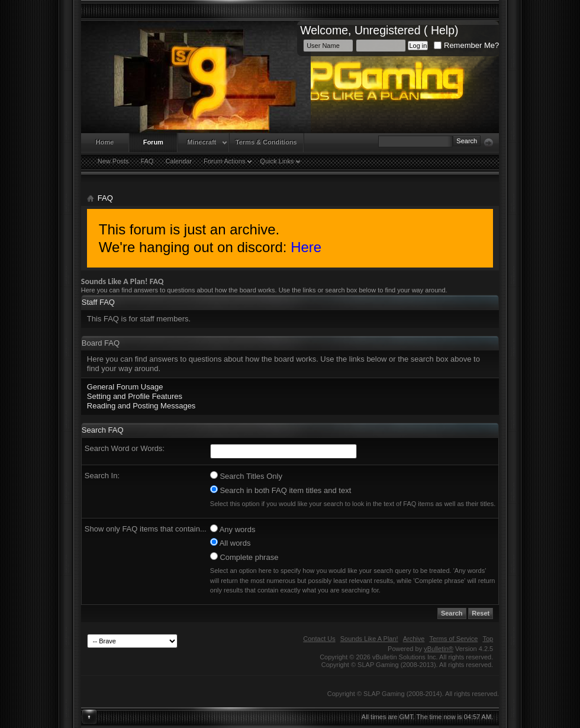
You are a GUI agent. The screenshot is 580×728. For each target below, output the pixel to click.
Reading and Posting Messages (141, 406)
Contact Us (319, 639)
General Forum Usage (125, 387)
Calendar (178, 161)
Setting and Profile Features (135, 396)
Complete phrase (244, 557)
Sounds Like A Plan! (369, 639)
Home (105, 142)
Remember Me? (466, 45)
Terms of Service (453, 639)
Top (488, 639)
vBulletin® (439, 649)
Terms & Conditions (266, 142)
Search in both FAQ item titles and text (281, 490)
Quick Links (277, 161)
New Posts (113, 161)
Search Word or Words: (125, 448)
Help (443, 30)
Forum (153, 142)
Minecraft (202, 142)
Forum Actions (224, 161)
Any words (233, 529)
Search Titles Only (246, 476)
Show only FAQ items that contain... (146, 529)
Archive (414, 639)
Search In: (102, 476)
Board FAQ (101, 343)
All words (231, 543)
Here (306, 247)
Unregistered (388, 30)
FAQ (147, 161)
